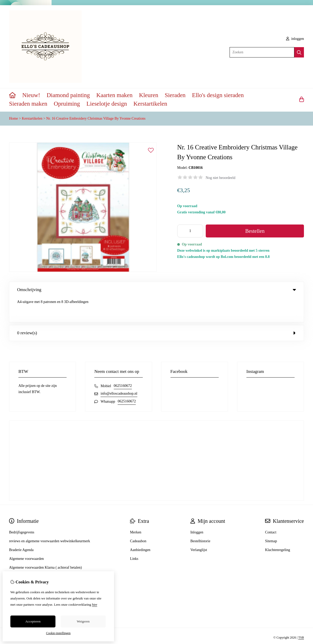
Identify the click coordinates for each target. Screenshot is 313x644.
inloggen (295, 39)
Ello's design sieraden (218, 95)
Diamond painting (68, 95)
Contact (271, 508)
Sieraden (175, 95)
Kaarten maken (115, 95)
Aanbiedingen (140, 525)
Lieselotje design (107, 104)
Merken (136, 508)
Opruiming (67, 104)
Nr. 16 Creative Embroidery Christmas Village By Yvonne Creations (96, 118)
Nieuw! (31, 95)
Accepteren (33, 621)
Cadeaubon (138, 516)
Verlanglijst (199, 525)
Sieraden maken (28, 104)
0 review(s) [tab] (156, 308)
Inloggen (197, 508)
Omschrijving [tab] (156, 290)
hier (95, 605)
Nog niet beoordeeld (220, 178)
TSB (301, 613)
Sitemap (271, 516)
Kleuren (149, 95)
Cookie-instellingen (58, 633)
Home (13, 118)
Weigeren (83, 621)
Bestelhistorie (200, 516)
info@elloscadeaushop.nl (119, 369)
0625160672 (123, 361)
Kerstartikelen (150, 104)
